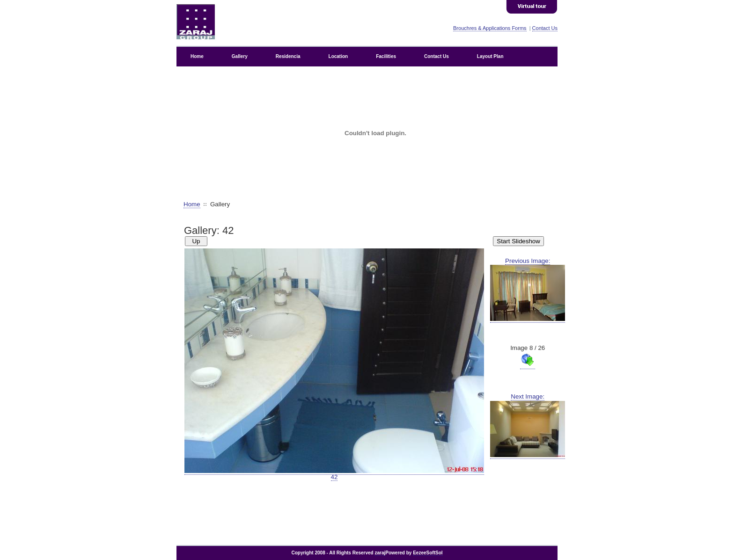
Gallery (240, 56)
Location (338, 56)
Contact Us (545, 28)
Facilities (386, 56)
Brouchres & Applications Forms (490, 28)
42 (334, 474)
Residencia (288, 56)
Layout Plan (490, 56)
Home (197, 56)
